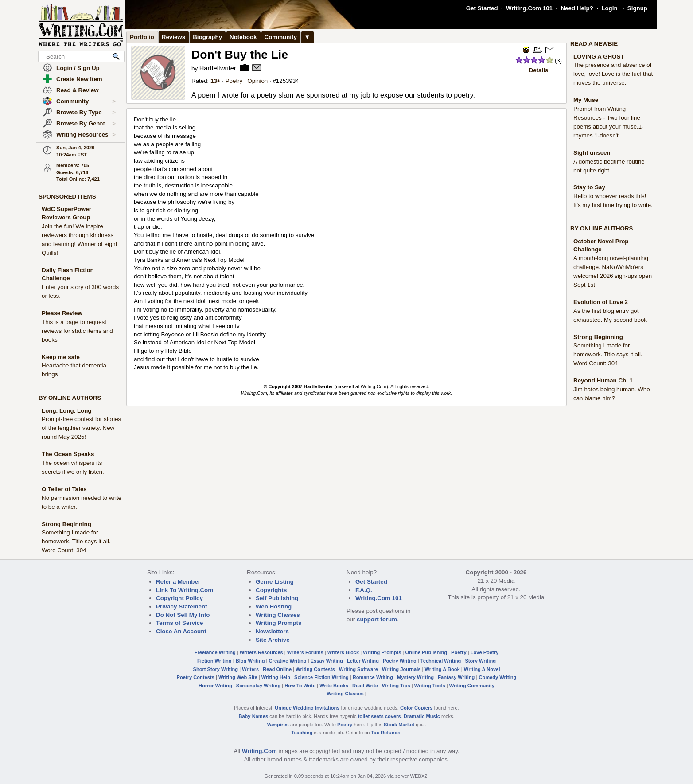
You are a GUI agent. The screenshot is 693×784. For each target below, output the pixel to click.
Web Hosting (274, 607)
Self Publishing (277, 598)
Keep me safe (61, 357)
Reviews (173, 37)
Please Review (62, 313)
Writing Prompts (278, 623)
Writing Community (472, 686)
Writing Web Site (238, 677)
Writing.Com (259, 751)
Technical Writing (441, 661)
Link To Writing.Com (185, 590)
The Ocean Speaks (68, 454)
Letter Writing (363, 661)
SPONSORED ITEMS (67, 197)
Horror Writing (215, 686)
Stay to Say (589, 187)
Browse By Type (86, 113)
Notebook (243, 37)
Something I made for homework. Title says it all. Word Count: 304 (76, 541)
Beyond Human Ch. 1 (603, 380)
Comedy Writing (497, 677)
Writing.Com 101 (529, 8)
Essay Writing (327, 661)
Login (609, 8)
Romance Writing (373, 677)
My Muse (586, 100)
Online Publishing (426, 652)
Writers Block (343, 652)
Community (86, 101)
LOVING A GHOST (599, 57)
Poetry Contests (196, 677)
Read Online (277, 669)
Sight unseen (592, 153)
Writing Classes (278, 615)
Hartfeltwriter (218, 68)
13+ (216, 81)
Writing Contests (315, 669)
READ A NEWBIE (594, 44)
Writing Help (276, 677)
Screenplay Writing (258, 686)
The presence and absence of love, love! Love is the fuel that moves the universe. (613, 74)
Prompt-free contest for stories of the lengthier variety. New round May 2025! (81, 428)
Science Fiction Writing (321, 677)
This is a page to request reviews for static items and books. (77, 331)
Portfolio (142, 37)
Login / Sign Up (78, 68)
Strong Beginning (66, 524)
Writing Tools (430, 686)
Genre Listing (275, 582)
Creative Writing (288, 661)
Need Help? (577, 8)
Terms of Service (179, 623)
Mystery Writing (415, 677)
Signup (637, 8)
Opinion (257, 81)
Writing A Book (442, 669)
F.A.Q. (364, 590)
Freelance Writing (215, 652)
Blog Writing (250, 661)
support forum (377, 619)
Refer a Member (178, 582)
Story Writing (480, 661)
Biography (207, 37)
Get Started (482, 8)
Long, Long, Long (67, 411)
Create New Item (79, 79)
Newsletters (272, 631)
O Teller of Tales (64, 489)
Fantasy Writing (456, 677)
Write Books (334, 686)
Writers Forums (305, 652)
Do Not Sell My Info (183, 615)
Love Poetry (485, 652)
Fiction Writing (214, 661)
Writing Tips (396, 686)
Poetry (234, 81)
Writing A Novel (482, 669)
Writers (250, 669)
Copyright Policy (179, 598)
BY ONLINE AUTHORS (70, 398)
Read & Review (78, 90)
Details (539, 70)
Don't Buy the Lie (240, 55)
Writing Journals (401, 669)
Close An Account (181, 631)
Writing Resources (86, 135)
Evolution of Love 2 (601, 302)
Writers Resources (261, 652)
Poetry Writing (400, 661)
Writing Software (358, 669)
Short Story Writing (215, 669)
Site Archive (273, 640)
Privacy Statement (182, 607)
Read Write (365, 686)
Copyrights (271, 590)
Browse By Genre (86, 124)
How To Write (300, 686)
